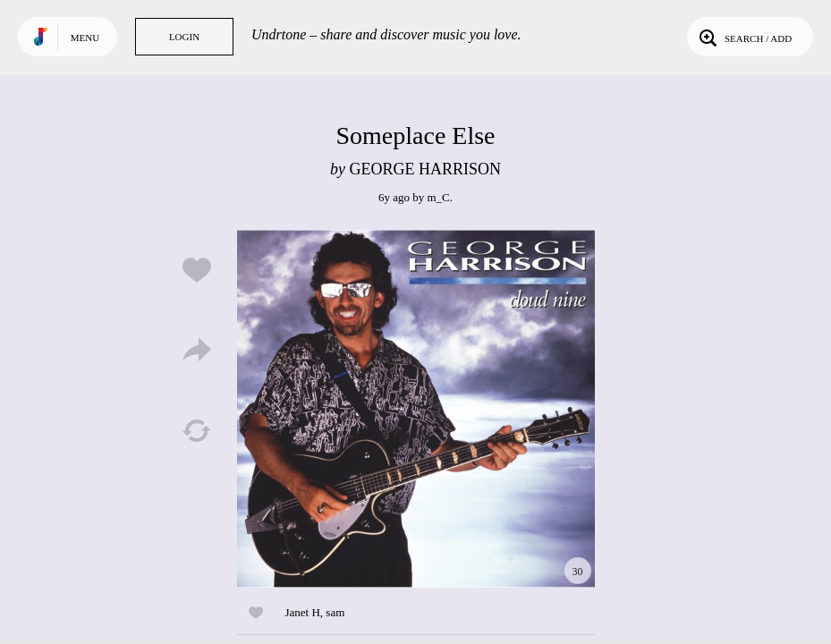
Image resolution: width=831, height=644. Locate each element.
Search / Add (744, 37)
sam (335, 612)
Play (416, 409)
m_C (438, 197)
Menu (85, 38)
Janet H (303, 612)
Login (184, 37)
